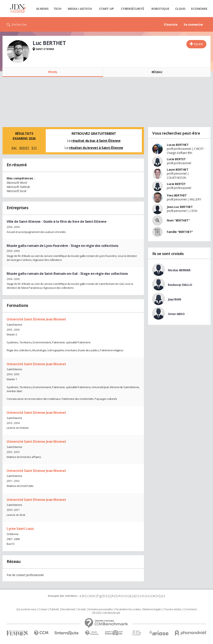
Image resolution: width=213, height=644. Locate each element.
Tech (58, 9)
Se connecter (193, 24)
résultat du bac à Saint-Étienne (96, 141)
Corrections (190, 609)
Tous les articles (173, 609)
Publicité (54, 609)
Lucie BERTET (176, 159)
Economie (199, 9)
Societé (82, 609)
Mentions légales (152, 609)
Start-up (106, 9)
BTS (34, 148)
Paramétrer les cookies (128, 609)
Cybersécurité (133, 9)
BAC (14, 148)
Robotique (160, 9)
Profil (53, 72)
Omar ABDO (176, 314)
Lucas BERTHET (178, 145)
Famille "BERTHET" (180, 232)
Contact (43, 609)
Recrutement (68, 609)
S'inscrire (171, 24)
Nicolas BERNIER (179, 270)
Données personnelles (101, 609)
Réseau (157, 72)
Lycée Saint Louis (20, 529)
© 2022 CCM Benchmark (107, 613)
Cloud (180, 9)
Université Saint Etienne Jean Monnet (36, 319)
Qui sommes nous (26, 609)
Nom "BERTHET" (178, 220)
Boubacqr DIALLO (180, 285)
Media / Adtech (80, 9)
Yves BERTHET (177, 195)
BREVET (24, 148)
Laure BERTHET (178, 169)
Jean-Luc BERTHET (180, 207)
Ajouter (199, 44)
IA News (42, 9)
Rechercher (19, 24)
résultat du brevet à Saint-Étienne (96, 148)
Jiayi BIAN (175, 299)
